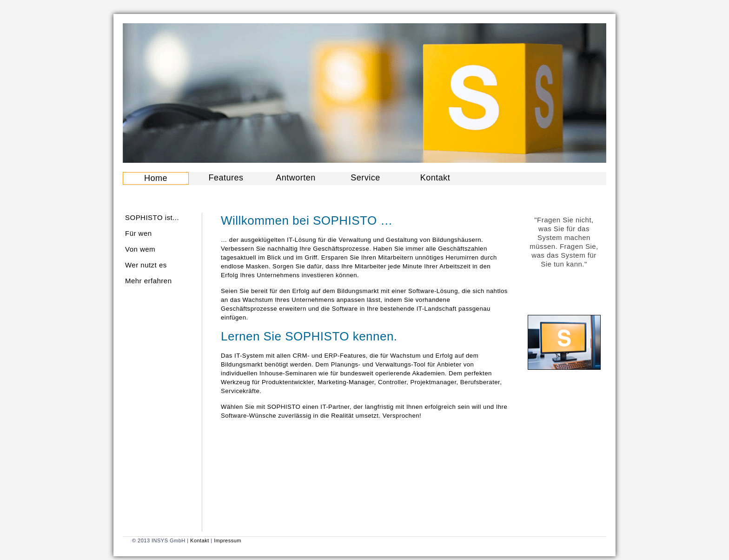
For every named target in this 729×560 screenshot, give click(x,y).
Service (365, 178)
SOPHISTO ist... (152, 217)
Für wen (139, 233)
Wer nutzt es (146, 265)
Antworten (295, 178)
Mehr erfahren (148, 281)
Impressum (228, 540)
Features (226, 178)
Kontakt (435, 178)
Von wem (140, 249)
